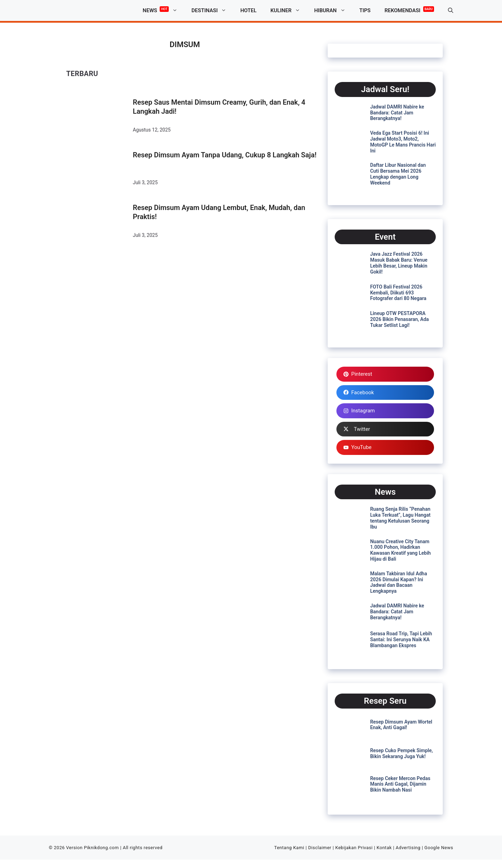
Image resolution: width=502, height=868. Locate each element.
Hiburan (333, 10)
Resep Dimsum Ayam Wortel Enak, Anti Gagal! (401, 725)
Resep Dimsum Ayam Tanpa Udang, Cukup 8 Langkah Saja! (225, 155)
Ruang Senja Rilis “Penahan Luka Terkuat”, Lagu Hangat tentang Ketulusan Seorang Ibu (400, 518)
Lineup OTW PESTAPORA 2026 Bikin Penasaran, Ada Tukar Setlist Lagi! (400, 319)
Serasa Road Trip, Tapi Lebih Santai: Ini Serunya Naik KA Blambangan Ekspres (401, 639)
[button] (451, 10)
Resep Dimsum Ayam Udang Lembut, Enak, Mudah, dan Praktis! (219, 212)
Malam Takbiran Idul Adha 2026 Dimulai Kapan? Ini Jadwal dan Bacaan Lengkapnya (399, 582)
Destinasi (212, 10)
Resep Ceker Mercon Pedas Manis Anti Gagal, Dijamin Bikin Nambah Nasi (400, 784)
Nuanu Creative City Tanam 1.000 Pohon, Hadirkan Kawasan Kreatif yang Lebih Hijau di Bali (401, 550)
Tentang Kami (289, 848)
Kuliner (289, 10)
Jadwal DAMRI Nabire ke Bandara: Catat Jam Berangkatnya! (397, 113)
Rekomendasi (409, 9)
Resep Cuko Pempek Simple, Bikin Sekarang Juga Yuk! (402, 753)
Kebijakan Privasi (354, 848)
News (163, 10)
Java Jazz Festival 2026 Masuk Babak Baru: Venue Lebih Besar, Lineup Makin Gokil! (399, 263)
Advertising (408, 848)
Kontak (384, 848)
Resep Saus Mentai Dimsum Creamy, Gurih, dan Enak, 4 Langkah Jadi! (219, 107)
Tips (365, 10)
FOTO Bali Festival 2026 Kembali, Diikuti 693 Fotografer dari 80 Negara (398, 293)
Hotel (248, 10)
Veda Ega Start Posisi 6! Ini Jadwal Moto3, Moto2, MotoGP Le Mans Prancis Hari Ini (403, 142)
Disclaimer (320, 848)
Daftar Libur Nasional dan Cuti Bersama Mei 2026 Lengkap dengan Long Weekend (398, 174)
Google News (439, 848)
